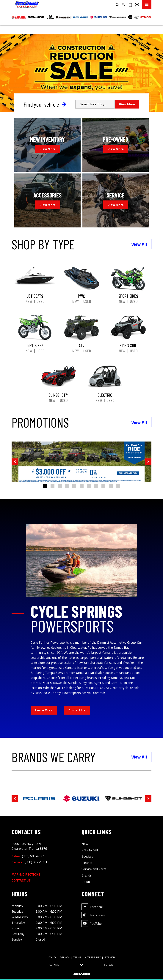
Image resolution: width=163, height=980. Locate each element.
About (86, 882)
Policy (52, 957)
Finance (87, 863)
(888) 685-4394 (33, 856)
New (29, 301)
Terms (77, 957)
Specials (87, 856)
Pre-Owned (90, 850)
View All (139, 244)
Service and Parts (94, 869)
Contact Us (77, 710)
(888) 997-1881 (36, 862)
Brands (87, 875)
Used (41, 301)
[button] (15, 462)
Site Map (110, 957)
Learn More (44, 710)
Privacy (65, 957)
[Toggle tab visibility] (82, 965)
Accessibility (93, 957)
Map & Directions (26, 874)
